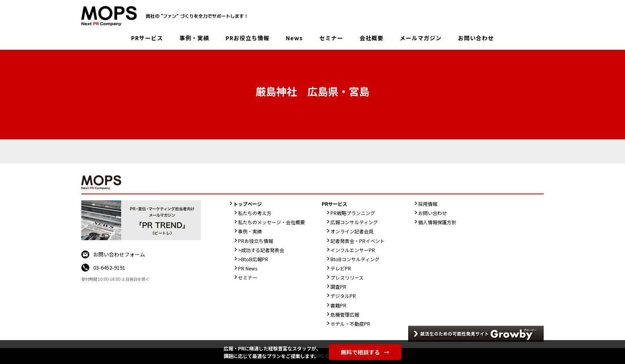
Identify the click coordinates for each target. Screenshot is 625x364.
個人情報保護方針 (437, 222)
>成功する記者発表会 (261, 250)
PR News (248, 268)
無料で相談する (365, 352)
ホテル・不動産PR (350, 324)
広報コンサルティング (354, 222)
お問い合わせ (476, 38)
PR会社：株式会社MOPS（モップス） (167, 16)
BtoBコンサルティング (355, 259)
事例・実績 (194, 38)
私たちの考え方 (255, 213)
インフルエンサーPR (353, 250)
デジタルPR (343, 296)
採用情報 (428, 204)
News (294, 38)
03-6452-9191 (109, 267)
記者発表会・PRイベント (358, 241)
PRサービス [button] (147, 38)
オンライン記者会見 (352, 231)
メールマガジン (421, 38)
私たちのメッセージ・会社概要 (271, 222)
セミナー (331, 38)
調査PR (338, 287)
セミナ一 (248, 277)
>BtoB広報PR (253, 259)
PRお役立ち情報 (248, 38)
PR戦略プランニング (353, 213)
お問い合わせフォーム (119, 254)
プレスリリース (347, 277)
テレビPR (341, 268)
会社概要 (371, 38)
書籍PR (338, 305)
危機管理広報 (345, 314)
